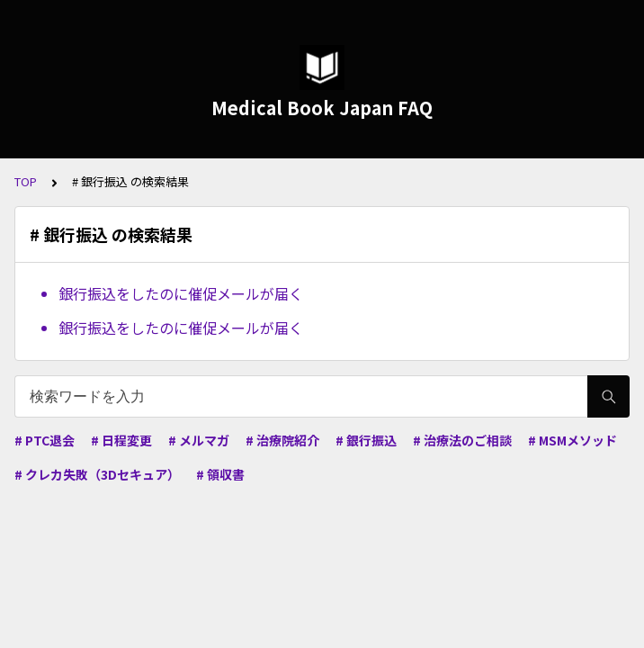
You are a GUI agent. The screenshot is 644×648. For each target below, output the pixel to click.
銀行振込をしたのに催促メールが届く (181, 293)
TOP (26, 181)
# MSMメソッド (572, 440)
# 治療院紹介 (282, 440)
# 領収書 (220, 474)
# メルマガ (199, 440)
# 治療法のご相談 (462, 440)
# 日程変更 (121, 440)
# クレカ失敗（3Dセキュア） (97, 474)
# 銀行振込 (366, 440)
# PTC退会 (45, 440)
